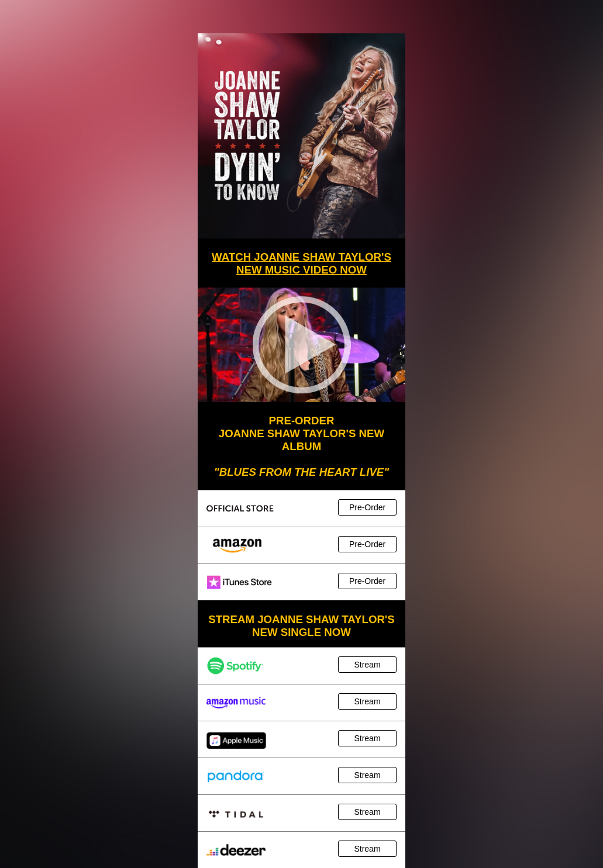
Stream (367, 665)
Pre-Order (367, 507)
